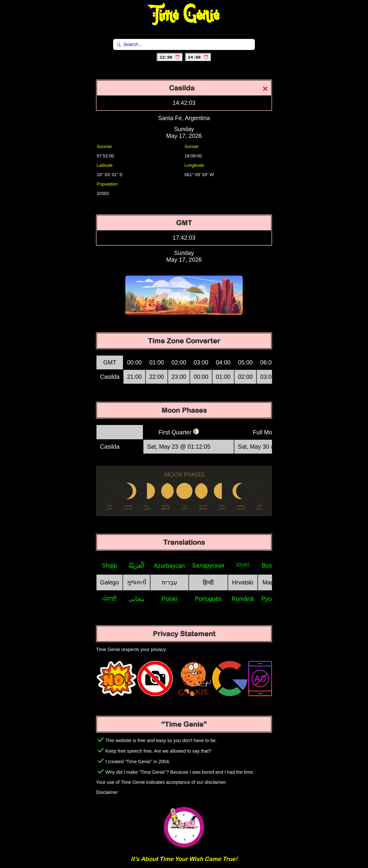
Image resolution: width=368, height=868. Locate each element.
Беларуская (208, 565)
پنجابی (136, 599)
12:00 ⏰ (170, 57)
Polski (169, 599)
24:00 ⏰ (198, 57)
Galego (109, 582)
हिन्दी (208, 583)
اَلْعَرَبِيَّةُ (136, 565)
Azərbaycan (169, 566)
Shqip (109, 565)
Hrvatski (243, 582)
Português (208, 599)
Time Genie (184, 15)
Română (243, 599)
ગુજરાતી (136, 582)
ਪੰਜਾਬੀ (109, 599)
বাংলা (243, 565)
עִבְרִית (169, 582)
